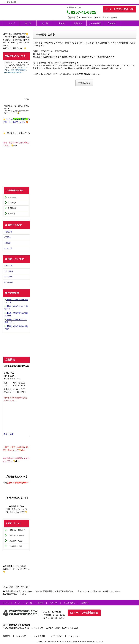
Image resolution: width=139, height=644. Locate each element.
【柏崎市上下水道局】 (17, 535)
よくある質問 (95, 23)
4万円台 (8, 237)
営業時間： (9, 389)
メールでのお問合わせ (120, 9)
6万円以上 (8, 248)
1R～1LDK (9, 266)
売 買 (28, 23)
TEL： (7, 383)
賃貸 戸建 (78, 23)
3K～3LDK (9, 277)
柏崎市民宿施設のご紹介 (15, 594)
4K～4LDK (9, 282)
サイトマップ (74, 636)
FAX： (7, 386)
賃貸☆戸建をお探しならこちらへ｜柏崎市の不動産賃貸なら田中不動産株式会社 (38, 591)
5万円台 (8, 243)
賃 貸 (45, 23)
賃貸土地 (11, 214)
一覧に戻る (84, 83)
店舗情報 (112, 23)
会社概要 (9, 434)
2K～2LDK (9, 271)
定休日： (8, 392)
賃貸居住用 (12, 197)
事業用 (62, 23)
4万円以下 (8, 232)
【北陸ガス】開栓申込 (17, 530)
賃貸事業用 (12, 203)
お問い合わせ (57, 636)
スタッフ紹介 (22, 636)
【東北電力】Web (15, 541)
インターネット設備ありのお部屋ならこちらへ (99, 591)
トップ (11, 23)
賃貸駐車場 (12, 208)
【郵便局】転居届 (15, 546)
